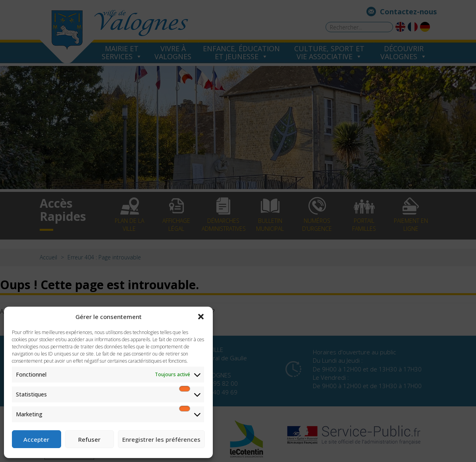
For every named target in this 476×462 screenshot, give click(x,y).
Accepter (36, 439)
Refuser (89, 439)
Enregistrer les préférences (161, 439)
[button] (201, 317)
